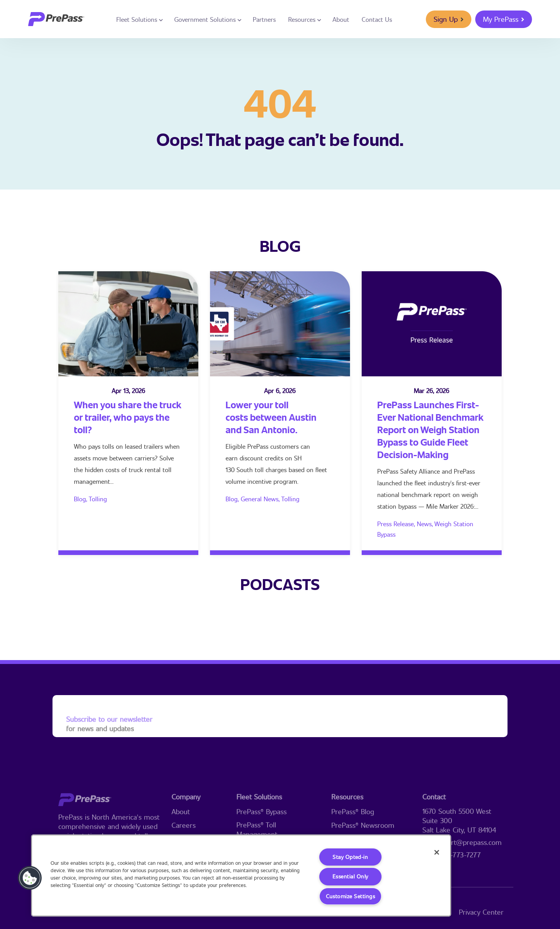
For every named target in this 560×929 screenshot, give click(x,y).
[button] (30, 878)
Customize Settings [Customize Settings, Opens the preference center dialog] (350, 896)
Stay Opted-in (350, 856)
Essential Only (350, 876)
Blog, (81, 499)
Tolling (98, 499)
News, (426, 524)
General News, (261, 499)
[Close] (435, 853)
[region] (241, 875)
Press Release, (397, 524)
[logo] (56, 19)
